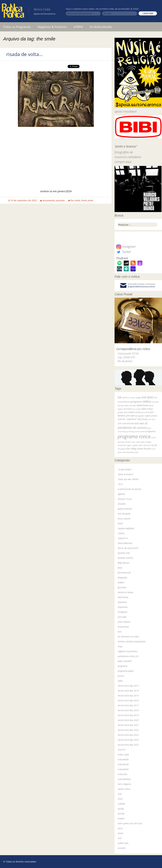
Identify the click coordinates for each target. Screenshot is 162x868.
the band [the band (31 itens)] (147, 445)
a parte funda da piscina (129, 489)
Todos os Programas (17, 27)
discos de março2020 (128, 548)
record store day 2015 (128, 696)
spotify (121, 809)
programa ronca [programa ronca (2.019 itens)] (134, 436)
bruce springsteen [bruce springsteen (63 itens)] (133, 402)
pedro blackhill (125, 661)
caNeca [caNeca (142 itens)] (146, 401)
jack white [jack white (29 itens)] (145, 412)
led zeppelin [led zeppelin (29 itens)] (140, 416)
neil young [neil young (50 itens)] (142, 419)
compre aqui (123, 162)
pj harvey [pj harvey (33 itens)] (130, 431)
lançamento (49, 200)
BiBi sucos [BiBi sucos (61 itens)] (123, 397)
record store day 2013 (128, 686)
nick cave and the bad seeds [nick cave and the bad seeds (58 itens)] (131, 423)
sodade (121, 804)
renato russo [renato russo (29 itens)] (130, 442)
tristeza (121, 818)
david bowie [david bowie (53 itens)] (143, 405)
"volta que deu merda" (128, 479)
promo (121, 676)
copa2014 (123, 538)
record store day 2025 (128, 745)
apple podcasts (125, 509)
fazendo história (125, 558)
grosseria (122, 587)
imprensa (122, 602)
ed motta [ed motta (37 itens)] (128, 409)
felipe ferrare (123, 563)
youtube (60, 200)
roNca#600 (123, 769)
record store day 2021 (128, 725)
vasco (120, 828)
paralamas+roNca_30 (128, 656)
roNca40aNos (124, 779)
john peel (122, 617)
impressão (123, 607)
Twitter (124, 252)
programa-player (126, 671)
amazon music (125, 499)
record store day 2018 (128, 710)
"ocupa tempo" (125, 469)
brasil (120, 523)
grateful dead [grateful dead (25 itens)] (123, 412)
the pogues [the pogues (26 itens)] (122, 449)
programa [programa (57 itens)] (151, 431)
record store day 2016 (128, 700)
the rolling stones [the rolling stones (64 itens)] (135, 449)
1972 (120, 484)
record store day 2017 (128, 705)
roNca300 (122, 774)
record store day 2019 (128, 715)
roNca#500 (123, 764)
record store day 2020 (128, 720)
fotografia (122, 578)
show (120, 799)
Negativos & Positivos (52, 27)
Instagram (126, 247)
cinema (121, 533)
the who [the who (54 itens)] (148, 449)
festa (120, 568)
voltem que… (124, 843)
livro (120, 632)
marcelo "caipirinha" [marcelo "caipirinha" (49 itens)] (127, 419)
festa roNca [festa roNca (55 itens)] (147, 409)
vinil (120, 838)
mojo (120, 646)
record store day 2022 (128, 730)
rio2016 (121, 750)
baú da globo (124, 514)
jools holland (124, 622)
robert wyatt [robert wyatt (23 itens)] (140, 442)
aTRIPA (78, 27)
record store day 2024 (128, 740)
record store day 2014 (128, 691)
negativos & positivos (128, 651)
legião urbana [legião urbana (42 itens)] (151, 416)
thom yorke (87, 200)
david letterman (125, 543)
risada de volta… (25, 54)
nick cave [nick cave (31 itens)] (152, 419)
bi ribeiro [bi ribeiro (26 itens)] (132, 398)
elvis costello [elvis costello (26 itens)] (137, 409)
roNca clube (123, 755)
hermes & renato (126, 592)
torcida (121, 814)
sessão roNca (124, 789)
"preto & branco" (126, 474)
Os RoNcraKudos (101, 27)
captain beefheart (126, 528)
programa (123, 666)
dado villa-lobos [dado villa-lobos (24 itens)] (130, 405)
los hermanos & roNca (128, 637)
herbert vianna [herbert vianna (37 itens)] (134, 412)
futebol (121, 582)
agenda (121, 494)
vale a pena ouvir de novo (130, 823)
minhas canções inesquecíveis (132, 641)
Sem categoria (124, 784)
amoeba (122, 504)
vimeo (120, 833)
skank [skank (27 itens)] (140, 445)
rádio (120, 681)
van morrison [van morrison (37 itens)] (128, 452)
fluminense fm (124, 573)
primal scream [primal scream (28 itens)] (140, 431)
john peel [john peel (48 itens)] (130, 416)
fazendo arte (124, 553)
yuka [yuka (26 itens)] (137, 452)
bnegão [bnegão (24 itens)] (139, 398)
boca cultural (124, 519)
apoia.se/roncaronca (45, 14)
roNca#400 (123, 759)
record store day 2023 (128, 735)
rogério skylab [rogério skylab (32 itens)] (132, 445)
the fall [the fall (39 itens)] (154, 445)
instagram (123, 612)
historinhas (123, 597)
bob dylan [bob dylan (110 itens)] (148, 397)
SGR (120, 794)
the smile (75, 200)
